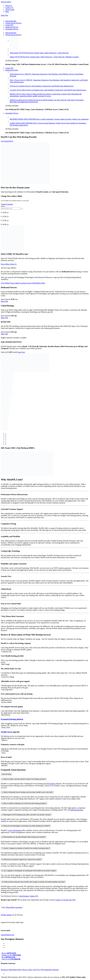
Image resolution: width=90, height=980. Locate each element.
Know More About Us (9, 264)
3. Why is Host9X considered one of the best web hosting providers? (24, 803)
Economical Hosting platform (12, 719)
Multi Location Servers (24, 283)
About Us (9, 6)
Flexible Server (7, 732)
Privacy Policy (27, 970)
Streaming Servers (12, 29)
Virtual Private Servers (13, 23)
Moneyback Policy (15, 970)
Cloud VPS (9, 25)
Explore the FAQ (70, 900)
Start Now (21, 352)
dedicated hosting (77, 810)
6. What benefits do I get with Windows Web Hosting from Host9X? (24, 837)
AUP (35, 970)
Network (56, 970)
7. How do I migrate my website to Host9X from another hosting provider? (26, 848)
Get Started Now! (7, 141)
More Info (4, 301)
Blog (7, 12)
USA (3, 283)
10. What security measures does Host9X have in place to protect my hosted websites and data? (33, 882)
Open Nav (4, 15)
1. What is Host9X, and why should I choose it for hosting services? (24, 779)
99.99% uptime (6, 915)
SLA (39, 970)
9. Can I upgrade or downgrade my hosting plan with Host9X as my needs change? (29, 871)
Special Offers (6, 2)
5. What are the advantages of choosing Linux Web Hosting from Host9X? (26, 826)
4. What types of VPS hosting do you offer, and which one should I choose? (26, 815)
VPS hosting (50, 784)
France (13, 283)
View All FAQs (6, 774)
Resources (5, 970)
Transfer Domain (7, 204)
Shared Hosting (11, 21)
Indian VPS (34, 896)
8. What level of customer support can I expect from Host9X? (22, 859)
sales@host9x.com (8, 935)
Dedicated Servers (12, 27)
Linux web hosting (15, 830)
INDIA (7, 283)
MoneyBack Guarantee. (14, 907)
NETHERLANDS (39, 283)
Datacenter (48, 970)
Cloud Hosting (24, 896)
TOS (42, 970)
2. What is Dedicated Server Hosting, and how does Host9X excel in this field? (27, 792)
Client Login (10, 10)
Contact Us (9, 8)
